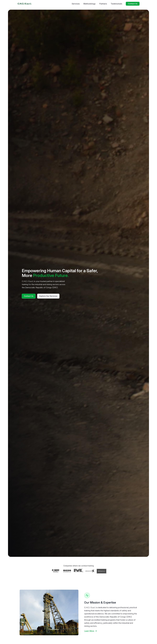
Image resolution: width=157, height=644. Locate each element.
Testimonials (116, 4)
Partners (103, 4)
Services (76, 4)
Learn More (91, 631)
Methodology (90, 4)
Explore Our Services (48, 296)
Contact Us (133, 4)
